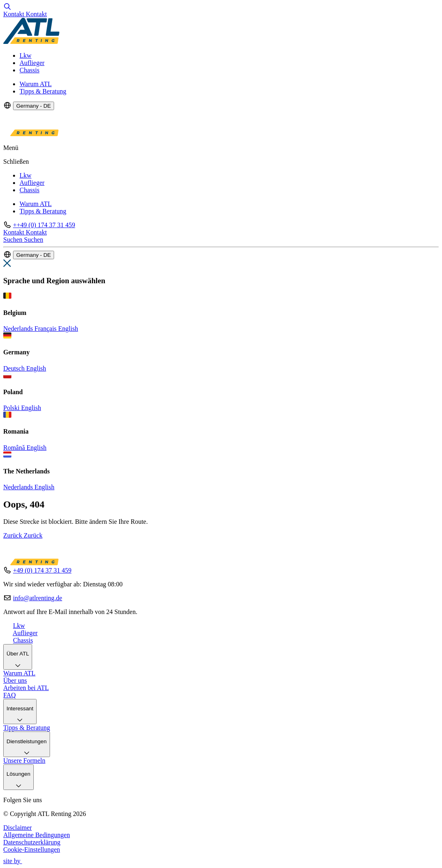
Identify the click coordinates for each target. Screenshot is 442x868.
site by (16, 861)
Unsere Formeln (24, 761)
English (68, 329)
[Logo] (31, 42)
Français (46, 329)
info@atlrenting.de (38, 598)
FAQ (10, 695)
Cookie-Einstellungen (32, 850)
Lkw (25, 55)
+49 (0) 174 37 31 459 (42, 570)
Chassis (29, 70)
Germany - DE (34, 106)
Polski (12, 408)
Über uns (15, 680)
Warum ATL (36, 84)
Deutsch (15, 368)
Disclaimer (17, 828)
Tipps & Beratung (43, 91)
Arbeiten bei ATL (26, 688)
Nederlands (19, 329)
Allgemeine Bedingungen (37, 835)
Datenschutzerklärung (32, 842)
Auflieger (32, 63)
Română (15, 448)
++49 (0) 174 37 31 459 (44, 225)
